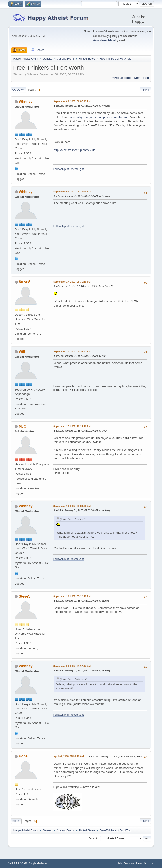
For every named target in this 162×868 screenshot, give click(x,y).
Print (145, 90)
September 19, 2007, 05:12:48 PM (72, 596)
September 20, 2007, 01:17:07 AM (72, 666)
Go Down (19, 90)
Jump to (94, 838)
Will (22, 352)
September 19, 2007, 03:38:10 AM (72, 506)
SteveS (25, 282)
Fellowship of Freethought (69, 169)
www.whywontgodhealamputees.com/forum (99, 117)
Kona (23, 756)
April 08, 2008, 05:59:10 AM (69, 756)
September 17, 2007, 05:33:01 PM (72, 351)
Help (119, 863)
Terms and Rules (133, 863)
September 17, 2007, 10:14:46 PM (72, 426)
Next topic (141, 78)
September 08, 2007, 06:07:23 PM (72, 101)
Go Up (16, 821)
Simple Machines (38, 863)
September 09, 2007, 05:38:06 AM (72, 192)
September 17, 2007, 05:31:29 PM (72, 282)
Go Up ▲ (149, 863)
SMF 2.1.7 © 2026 (18, 863)
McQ (23, 426)
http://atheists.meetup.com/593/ (74, 150)
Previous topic (121, 78)
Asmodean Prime (104, 40)
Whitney (26, 101)
